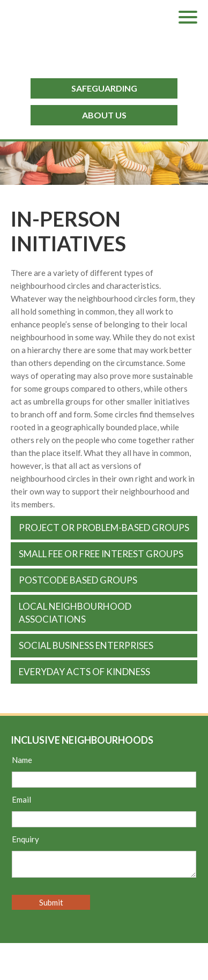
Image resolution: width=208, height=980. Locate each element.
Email (21, 799)
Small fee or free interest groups (101, 554)
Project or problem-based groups (104, 528)
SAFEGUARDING (104, 88)
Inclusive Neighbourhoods (109, 32)
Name (22, 760)
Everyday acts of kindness (84, 672)
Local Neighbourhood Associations (75, 613)
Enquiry (25, 839)
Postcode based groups (78, 580)
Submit (51, 902)
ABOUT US (104, 115)
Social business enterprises (86, 645)
